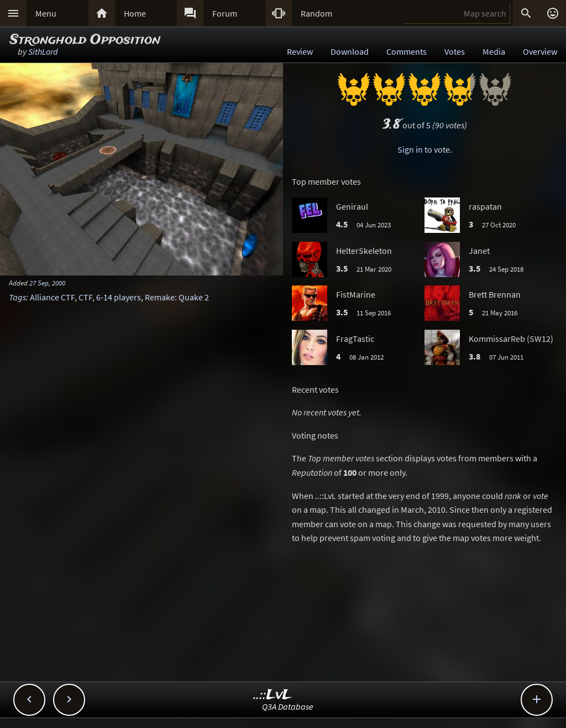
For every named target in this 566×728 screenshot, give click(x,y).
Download (350, 51)
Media (494, 51)
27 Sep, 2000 (47, 283)
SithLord (43, 51)
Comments (407, 51)
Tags (17, 297)
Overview (540, 51)
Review (300, 51)
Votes (455, 51)
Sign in (410, 149)
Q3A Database (288, 706)
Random (316, 13)
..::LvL (273, 695)
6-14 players (119, 297)
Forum (225, 13)
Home (135, 13)
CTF (85, 297)
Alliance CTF (52, 297)
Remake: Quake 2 (177, 297)
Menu (46, 13)
